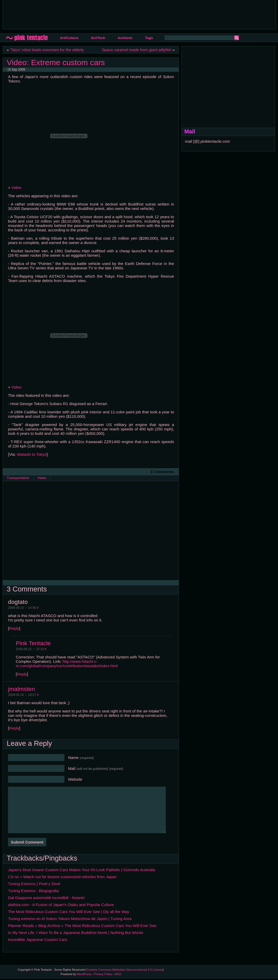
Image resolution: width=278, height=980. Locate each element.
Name (81, 758)
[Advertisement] (101, 14)
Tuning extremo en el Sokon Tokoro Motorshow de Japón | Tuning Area (70, 919)
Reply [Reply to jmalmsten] (14, 728)
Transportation (18, 478)
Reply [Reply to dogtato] (14, 628)
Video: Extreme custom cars (56, 62)
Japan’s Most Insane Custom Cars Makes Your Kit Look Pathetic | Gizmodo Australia (82, 870)
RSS (118, 974)
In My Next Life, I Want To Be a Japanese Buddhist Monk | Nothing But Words (76, 933)
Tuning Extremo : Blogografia (33, 891)
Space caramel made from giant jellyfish (137, 50)
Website (75, 779)
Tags (149, 38)
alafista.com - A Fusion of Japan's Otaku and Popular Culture (61, 905)
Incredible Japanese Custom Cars (38, 940)
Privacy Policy (103, 974)
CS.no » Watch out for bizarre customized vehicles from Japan (62, 877)
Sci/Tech (98, 38)
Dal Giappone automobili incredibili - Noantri (46, 898)
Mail (96, 768)
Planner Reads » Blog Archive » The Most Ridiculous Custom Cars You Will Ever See (82, 926)
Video (16, 188)
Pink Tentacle (33, 643)
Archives (125, 38)
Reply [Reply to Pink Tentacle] (22, 674)
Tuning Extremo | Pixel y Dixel (34, 884)
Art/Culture (69, 38)
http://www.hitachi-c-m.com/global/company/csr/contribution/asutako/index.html (67, 664)
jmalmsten (21, 689)
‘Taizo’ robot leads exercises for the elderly (47, 50)
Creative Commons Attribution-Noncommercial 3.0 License (125, 970)
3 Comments (162, 472)
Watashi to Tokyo (32, 454)
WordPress (84, 974)
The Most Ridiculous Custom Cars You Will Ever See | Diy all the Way (69, 912)
